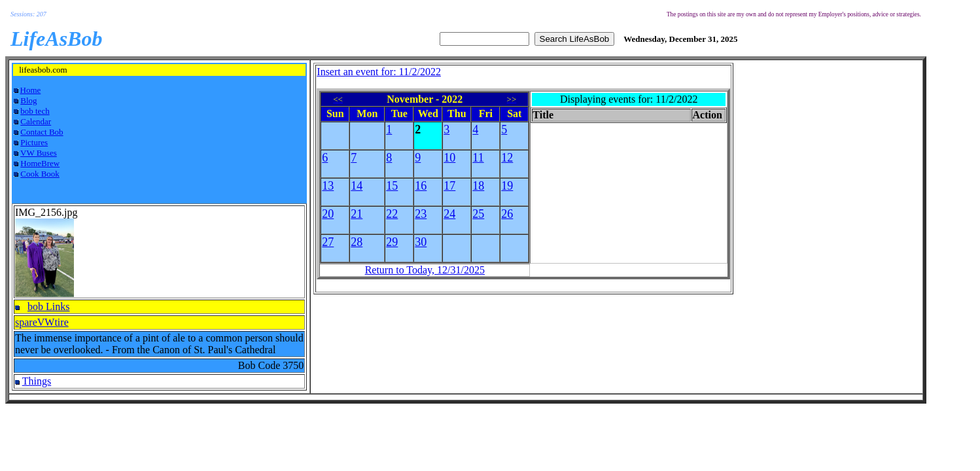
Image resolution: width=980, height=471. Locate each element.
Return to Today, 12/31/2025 (425, 270)
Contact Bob (42, 132)
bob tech (35, 111)
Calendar (36, 121)
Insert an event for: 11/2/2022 (379, 72)
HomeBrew (40, 163)
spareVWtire (42, 322)
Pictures (34, 142)
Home (31, 90)
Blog (28, 100)
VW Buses (39, 153)
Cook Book (40, 174)
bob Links (48, 306)
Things (37, 381)
